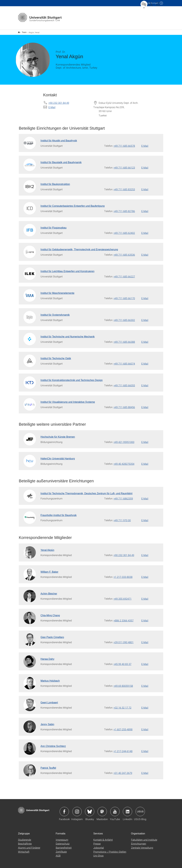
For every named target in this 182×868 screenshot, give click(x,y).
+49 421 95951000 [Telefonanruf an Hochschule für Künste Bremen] (124, 440)
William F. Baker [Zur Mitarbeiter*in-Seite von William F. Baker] (49, 570)
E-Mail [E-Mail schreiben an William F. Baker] (145, 575)
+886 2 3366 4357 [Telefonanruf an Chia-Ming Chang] (124, 618)
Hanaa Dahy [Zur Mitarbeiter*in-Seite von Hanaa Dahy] (47, 657)
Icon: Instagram (77, 810)
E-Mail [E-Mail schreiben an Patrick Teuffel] (145, 771)
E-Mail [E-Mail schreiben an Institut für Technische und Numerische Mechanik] (145, 340)
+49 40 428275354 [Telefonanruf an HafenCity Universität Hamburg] (124, 462)
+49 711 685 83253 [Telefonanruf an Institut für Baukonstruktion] (124, 187)
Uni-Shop (98, 853)
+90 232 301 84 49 (59, 101)
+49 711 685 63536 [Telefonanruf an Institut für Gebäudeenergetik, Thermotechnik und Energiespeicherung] (124, 253)
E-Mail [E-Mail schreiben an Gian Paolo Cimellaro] (145, 640)
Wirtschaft (24, 850)
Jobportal (99, 846)
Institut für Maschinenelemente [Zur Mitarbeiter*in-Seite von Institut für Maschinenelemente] (57, 291)
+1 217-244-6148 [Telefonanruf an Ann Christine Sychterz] (123, 749)
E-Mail (52, 105)
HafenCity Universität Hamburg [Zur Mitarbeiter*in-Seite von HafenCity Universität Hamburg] (58, 457)
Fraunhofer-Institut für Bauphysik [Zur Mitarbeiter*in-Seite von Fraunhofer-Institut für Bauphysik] (59, 513)
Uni (150, 3)
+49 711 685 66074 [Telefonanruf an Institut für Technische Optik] (124, 361)
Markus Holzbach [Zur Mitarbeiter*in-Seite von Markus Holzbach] (50, 679)
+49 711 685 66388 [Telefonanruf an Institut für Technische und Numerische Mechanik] (124, 340)
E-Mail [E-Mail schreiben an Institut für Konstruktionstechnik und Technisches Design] (145, 383)
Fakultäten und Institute (144, 838)
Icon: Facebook (64, 810)
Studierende (25, 838)
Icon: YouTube (115, 810)
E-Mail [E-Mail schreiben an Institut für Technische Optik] (145, 361)
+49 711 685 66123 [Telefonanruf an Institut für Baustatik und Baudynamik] (124, 165)
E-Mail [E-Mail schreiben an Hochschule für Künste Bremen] (145, 440)
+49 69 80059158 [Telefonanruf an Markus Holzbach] (123, 684)
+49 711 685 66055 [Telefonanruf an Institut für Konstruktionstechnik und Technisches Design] (124, 383)
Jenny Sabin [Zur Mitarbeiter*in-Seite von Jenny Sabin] (47, 722)
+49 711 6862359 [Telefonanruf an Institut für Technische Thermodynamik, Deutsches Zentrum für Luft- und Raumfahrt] (123, 496)
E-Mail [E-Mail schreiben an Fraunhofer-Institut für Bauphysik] (145, 518)
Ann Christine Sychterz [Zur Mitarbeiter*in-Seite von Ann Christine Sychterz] (53, 744)
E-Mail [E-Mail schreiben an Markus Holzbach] (145, 684)
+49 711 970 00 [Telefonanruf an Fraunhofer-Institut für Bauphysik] (122, 518)
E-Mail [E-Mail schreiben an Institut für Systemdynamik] (145, 318)
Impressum (62, 838)
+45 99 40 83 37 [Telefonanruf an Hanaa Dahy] (122, 662)
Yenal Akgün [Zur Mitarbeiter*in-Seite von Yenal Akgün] (47, 548)
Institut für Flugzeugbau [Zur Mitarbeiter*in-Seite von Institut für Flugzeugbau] (53, 226)
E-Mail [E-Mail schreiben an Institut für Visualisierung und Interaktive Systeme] (145, 405)
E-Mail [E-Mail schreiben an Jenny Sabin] (145, 727)
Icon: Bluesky (90, 810)
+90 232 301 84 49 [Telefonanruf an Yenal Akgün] (124, 553)
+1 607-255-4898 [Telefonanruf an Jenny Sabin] (123, 727)
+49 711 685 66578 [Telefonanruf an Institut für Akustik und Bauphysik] (124, 144)
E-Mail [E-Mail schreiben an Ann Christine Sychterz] (145, 749)
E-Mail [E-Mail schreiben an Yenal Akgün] (145, 553)
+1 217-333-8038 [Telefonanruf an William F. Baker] (123, 575)
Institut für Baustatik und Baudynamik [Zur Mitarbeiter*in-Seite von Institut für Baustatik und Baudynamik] (61, 160)
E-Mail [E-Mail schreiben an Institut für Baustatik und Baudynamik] (145, 165)
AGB (58, 853)
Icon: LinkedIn (127, 810)
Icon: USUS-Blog (140, 810)
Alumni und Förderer (29, 846)
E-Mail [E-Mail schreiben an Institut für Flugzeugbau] (145, 231)
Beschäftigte (25, 841)
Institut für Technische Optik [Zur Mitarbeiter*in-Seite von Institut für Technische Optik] (56, 356)
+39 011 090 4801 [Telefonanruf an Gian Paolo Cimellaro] (124, 640)
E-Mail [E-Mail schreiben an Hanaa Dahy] (145, 662)
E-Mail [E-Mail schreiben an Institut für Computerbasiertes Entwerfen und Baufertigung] (145, 209)
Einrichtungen (139, 841)
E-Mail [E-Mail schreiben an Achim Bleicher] (145, 597)
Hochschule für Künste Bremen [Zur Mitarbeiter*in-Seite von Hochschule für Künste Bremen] (58, 435)
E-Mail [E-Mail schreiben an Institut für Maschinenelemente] (145, 296)
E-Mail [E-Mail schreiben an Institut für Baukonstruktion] (145, 187)
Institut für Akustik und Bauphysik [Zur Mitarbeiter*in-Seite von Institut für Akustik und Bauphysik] (59, 139)
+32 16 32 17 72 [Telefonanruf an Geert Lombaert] (122, 705)
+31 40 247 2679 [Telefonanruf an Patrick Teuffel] (123, 771)
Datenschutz (63, 841)
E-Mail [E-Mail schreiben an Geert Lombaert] (145, 705)
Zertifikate (61, 850)
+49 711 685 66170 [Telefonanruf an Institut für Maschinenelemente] (124, 296)
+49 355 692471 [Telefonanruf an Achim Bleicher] (123, 597)
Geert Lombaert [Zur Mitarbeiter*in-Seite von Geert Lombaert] (49, 701)
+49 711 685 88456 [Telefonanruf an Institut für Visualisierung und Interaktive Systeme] (124, 405)
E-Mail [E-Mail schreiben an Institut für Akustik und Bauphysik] (145, 144)
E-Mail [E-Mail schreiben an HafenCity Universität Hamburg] (145, 462)
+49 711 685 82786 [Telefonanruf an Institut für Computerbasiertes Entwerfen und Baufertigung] (124, 209)
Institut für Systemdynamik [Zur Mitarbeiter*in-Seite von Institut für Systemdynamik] (55, 313)
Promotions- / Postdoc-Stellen (110, 850)
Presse (97, 841)
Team (22, 31)
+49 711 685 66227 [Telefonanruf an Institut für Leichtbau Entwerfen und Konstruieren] (124, 274)
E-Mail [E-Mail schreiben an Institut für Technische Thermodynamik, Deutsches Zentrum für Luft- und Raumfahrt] (145, 496)
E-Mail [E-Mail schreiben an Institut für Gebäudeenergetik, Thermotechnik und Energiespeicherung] (145, 253)
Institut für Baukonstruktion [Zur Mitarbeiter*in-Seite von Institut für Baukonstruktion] (55, 182)
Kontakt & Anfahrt (103, 838)
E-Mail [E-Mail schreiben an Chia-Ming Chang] (145, 618)
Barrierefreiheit (64, 846)
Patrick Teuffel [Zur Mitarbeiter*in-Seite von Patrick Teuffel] (48, 766)
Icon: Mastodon (102, 810)
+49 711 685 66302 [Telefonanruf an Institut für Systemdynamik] (124, 318)
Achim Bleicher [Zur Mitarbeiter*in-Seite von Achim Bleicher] (49, 592)
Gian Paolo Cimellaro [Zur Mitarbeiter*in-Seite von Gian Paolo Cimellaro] (52, 635)
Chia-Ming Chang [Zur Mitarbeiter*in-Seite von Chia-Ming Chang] (50, 613)
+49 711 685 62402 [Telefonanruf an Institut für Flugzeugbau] (124, 231)
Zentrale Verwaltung (142, 846)
